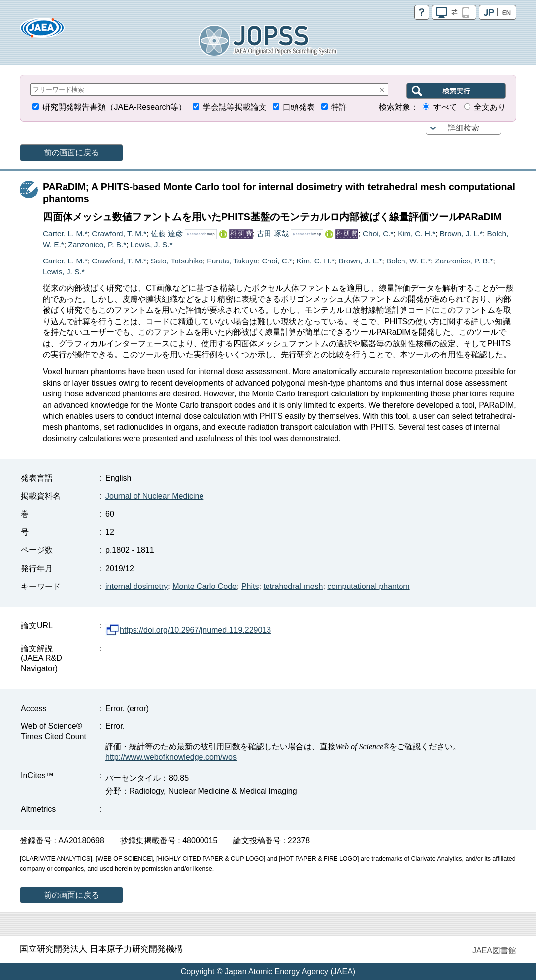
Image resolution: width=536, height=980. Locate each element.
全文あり (490, 107)
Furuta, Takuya (232, 261)
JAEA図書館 (494, 950)
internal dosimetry (136, 586)
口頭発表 (299, 107)
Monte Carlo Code (204, 586)
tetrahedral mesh (293, 586)
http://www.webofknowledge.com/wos (171, 757)
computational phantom (368, 586)
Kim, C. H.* (416, 233)
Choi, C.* (378, 233)
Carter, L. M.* (65, 233)
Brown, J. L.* (461, 233)
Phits (250, 586)
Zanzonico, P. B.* (97, 244)
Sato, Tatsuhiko (177, 261)
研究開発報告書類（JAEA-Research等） (114, 107)
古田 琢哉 (272, 233)
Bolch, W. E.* (408, 261)
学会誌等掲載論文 (235, 107)
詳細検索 (464, 128)
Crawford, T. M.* (119, 233)
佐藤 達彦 (167, 233)
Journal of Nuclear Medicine (154, 496)
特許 (339, 107)
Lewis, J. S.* (152, 244)
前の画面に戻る (71, 153)
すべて (445, 107)
